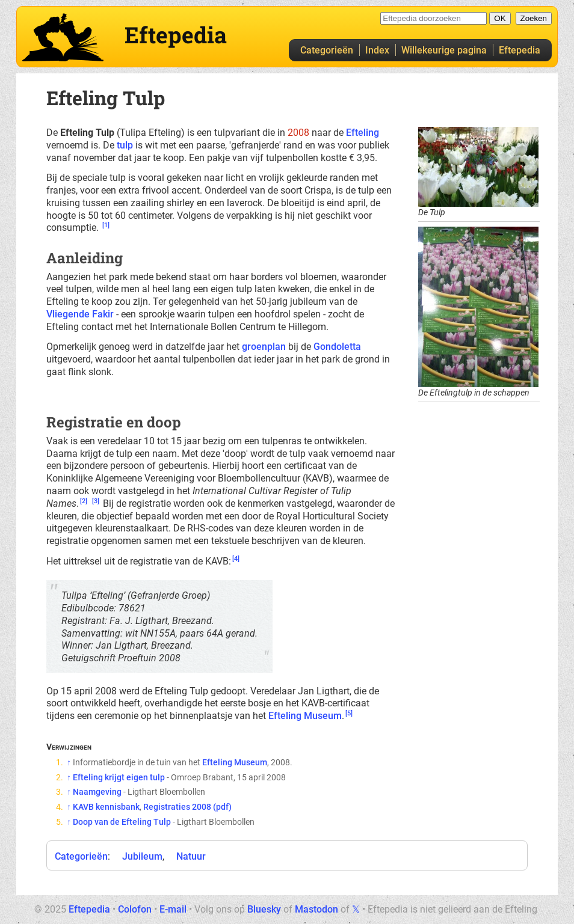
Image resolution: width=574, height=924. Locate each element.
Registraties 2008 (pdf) (187, 807)
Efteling (363, 133)
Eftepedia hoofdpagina (63, 37)
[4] (236, 559)
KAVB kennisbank (106, 807)
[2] (84, 501)
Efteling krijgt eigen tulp (119, 777)
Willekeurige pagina (444, 50)
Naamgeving (97, 792)
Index (377, 50)
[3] (96, 501)
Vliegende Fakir (80, 314)
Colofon (135, 909)
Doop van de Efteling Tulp (122, 822)
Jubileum (142, 856)
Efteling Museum (305, 716)
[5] (349, 713)
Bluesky (264, 909)
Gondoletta (337, 347)
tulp (125, 145)
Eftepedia (520, 50)
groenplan (264, 347)
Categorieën (327, 50)
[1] (106, 225)
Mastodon (316, 909)
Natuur (191, 856)
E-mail (173, 909)
